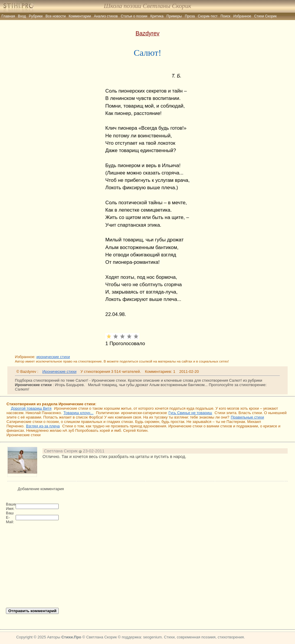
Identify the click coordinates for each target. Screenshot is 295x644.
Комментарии (80, 16)
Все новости (55, 16)
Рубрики (36, 16)
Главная (8, 16)
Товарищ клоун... (78, 413)
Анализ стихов (106, 16)
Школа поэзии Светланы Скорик (147, 6)
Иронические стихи (60, 372)
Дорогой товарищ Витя (31, 408)
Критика (157, 16)
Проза (190, 16)
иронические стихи (53, 357)
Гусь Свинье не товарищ (190, 413)
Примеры (174, 16)
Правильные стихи (247, 417)
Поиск (225, 16)
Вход (22, 16)
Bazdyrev (147, 33)
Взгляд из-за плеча (43, 426)
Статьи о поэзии (134, 16)
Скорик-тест (208, 16)
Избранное (242, 16)
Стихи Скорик (265, 16)
